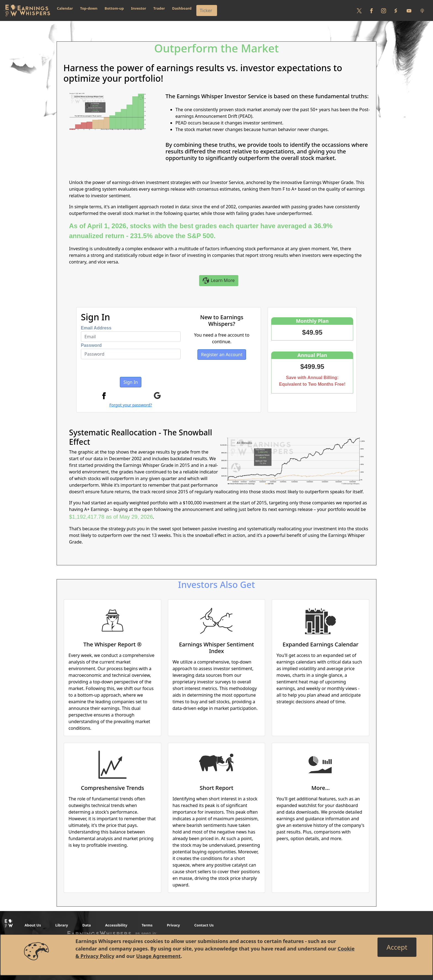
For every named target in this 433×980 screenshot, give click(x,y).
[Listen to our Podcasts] (422, 10)
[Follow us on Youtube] (409, 10)
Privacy (173, 925)
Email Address (96, 328)
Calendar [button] (65, 8)
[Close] (397, 947)
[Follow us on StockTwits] (396, 10)
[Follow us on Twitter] (359, 10)
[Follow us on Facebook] (371, 10)
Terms (147, 925)
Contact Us (204, 925)
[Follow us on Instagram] (384, 10)
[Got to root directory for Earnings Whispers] (27, 10)
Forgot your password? (131, 405)
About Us (33, 925)
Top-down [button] (89, 8)
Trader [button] (159, 8)
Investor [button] (139, 8)
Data (87, 925)
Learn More (219, 281)
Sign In (131, 382)
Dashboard (182, 8)
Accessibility (116, 925)
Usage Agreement (158, 956)
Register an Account (222, 355)
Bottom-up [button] (114, 8)
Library (62, 925)
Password (91, 345)
